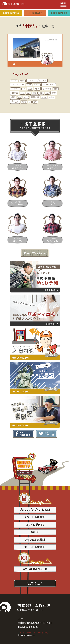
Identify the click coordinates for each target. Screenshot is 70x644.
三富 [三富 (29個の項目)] (30, 89)
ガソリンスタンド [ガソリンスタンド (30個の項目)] (18, 85)
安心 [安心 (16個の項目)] (28, 93)
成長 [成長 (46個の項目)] (54, 93)
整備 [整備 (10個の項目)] (20, 97)
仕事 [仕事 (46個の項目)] (37, 89)
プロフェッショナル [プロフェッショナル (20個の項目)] (49, 85)
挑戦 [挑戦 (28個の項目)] (13, 97)
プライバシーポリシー (27, 633)
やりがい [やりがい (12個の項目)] (22, 81)
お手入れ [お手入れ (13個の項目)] (14, 81)
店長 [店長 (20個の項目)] (35, 93)
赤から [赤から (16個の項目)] (24, 102)
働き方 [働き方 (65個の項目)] (15, 93)
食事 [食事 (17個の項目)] (35, 102)
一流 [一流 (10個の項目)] (24, 89)
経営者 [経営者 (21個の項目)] (52, 97)
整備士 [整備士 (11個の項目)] (26, 97)
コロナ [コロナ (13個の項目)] (29, 85)
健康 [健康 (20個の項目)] (56, 89)
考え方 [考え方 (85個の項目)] (15, 102)
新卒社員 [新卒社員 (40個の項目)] (35, 97)
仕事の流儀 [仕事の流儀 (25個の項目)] (47, 89)
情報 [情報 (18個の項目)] (41, 93)
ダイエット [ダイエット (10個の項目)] (37, 85)
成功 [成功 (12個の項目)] (47, 93)
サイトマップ (43, 633)
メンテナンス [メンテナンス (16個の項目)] (15, 89)
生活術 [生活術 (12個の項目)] (44, 97)
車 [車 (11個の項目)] (30, 102)
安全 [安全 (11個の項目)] (23, 93)
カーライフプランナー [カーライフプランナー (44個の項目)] (37, 81)
